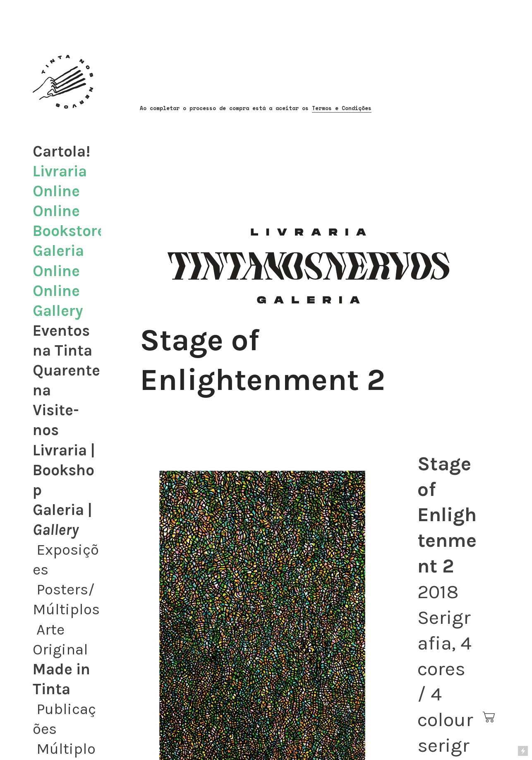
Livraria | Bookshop (64, 470)
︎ (489, 717)
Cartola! (61, 151)
